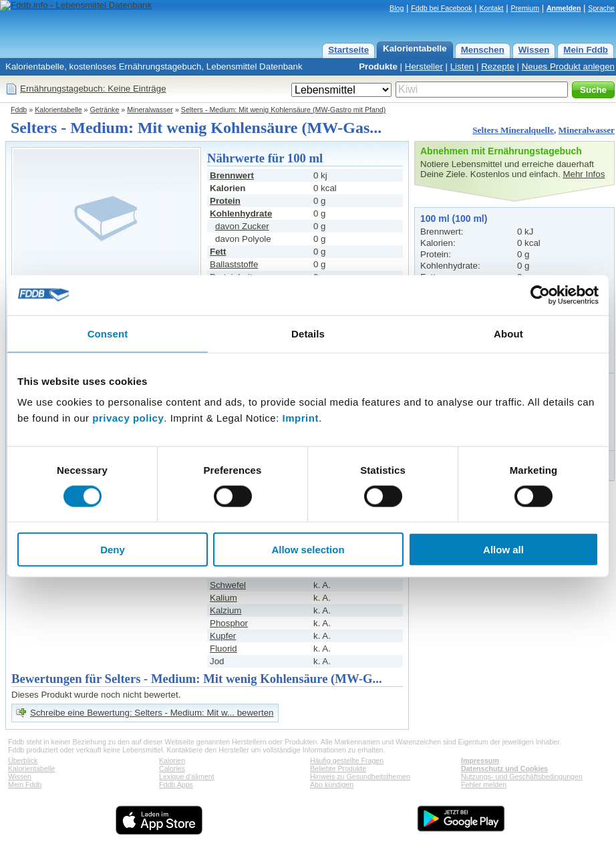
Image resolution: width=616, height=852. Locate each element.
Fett (218, 252)
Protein (225, 201)
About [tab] (508, 333)
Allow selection (308, 550)
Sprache (601, 8)
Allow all (503, 550)
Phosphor (229, 623)
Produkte (378, 66)
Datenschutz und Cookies (504, 768)
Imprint (301, 418)
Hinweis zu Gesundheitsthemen (360, 776)
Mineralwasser (150, 110)
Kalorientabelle (415, 48)
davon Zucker (242, 226)
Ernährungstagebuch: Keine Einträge (93, 89)
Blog (397, 8)
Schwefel (228, 585)
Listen (462, 66)
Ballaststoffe (234, 264)
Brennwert (232, 175)
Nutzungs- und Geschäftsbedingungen (522, 776)
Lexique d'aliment (187, 776)
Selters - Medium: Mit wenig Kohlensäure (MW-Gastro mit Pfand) (284, 110)
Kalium (223, 598)
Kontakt (491, 8)
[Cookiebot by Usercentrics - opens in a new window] (540, 295)
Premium (525, 8)
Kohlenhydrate (241, 214)
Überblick (23, 760)
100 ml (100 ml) (454, 219)
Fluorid (223, 649)
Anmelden (564, 8)
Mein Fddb (586, 50)
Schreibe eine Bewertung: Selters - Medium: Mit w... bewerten (152, 713)
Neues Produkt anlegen (568, 66)
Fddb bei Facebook (441, 8)
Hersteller (424, 66)
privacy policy (128, 418)
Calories (172, 768)
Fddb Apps (176, 785)
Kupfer (223, 636)
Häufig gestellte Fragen (347, 760)
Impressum (480, 760)
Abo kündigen (332, 785)
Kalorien (172, 760)
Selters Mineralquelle (513, 130)
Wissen (534, 50)
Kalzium (225, 610)
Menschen (483, 50)
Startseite (348, 50)
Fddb (19, 110)
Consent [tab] (108, 333)
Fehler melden (484, 785)
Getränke (105, 110)
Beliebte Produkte (338, 768)
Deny (113, 550)
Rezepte (498, 66)
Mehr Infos (584, 174)
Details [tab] (308, 333)
